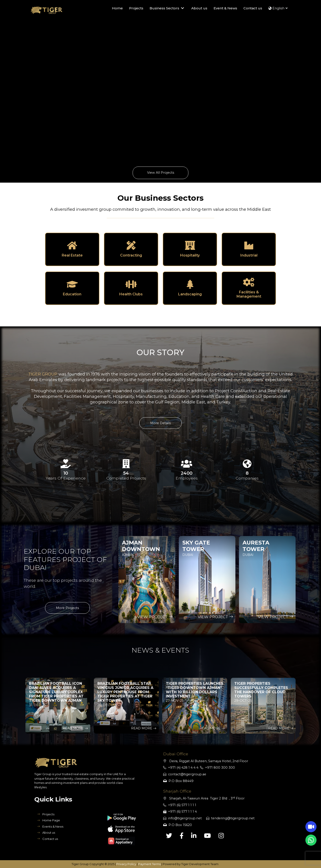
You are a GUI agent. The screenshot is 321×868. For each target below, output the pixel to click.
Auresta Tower (256, 546)
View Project (155, 617)
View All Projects (161, 173)
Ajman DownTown (141, 546)
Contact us (47, 839)
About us (46, 833)
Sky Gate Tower (196, 546)
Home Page (48, 820)
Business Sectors (167, 8)
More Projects (67, 608)
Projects (46, 814)
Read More (75, 728)
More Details (160, 423)
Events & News (50, 826)
